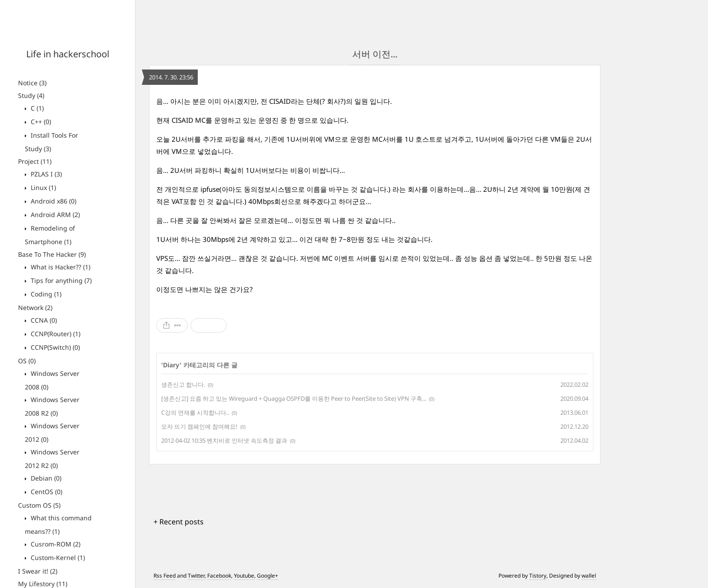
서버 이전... (375, 54)
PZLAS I (45, 174)
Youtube (244, 576)
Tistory (538, 576)
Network (35, 308)
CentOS (46, 492)
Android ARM (54, 215)
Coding (45, 294)
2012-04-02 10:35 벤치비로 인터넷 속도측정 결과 (224, 440)
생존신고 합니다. (183, 384)
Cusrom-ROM (55, 544)
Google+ (268, 576)
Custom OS (39, 505)
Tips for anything (60, 280)
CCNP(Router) (55, 334)
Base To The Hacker (52, 254)
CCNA (43, 320)
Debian (45, 478)
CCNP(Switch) (54, 347)
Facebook (219, 576)
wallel (589, 576)
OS (27, 361)
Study (31, 95)
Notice (32, 83)
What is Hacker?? (60, 267)
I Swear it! (38, 571)
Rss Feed (165, 576)
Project (35, 161)
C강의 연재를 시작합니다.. (195, 412)
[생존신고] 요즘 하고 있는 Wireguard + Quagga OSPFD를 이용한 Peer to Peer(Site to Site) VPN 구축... (294, 398)
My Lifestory (43, 584)
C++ (40, 122)
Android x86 (53, 201)
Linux (42, 188)
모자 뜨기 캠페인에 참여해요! (199, 426)
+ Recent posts (179, 522)
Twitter (196, 576)
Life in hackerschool (68, 54)
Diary (171, 365)
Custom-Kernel (57, 558)
